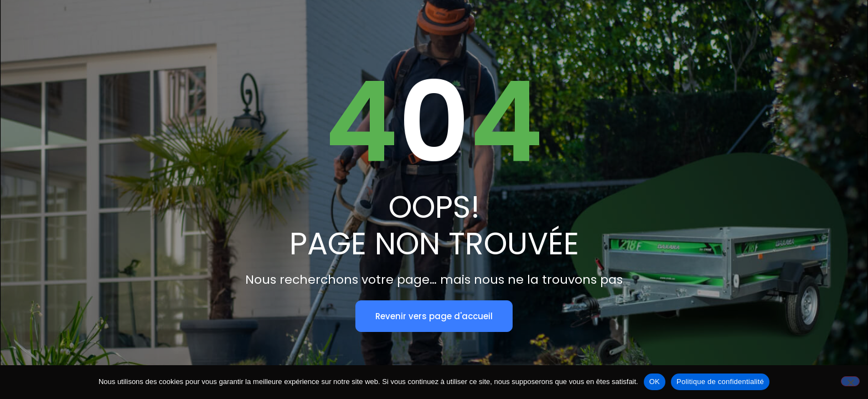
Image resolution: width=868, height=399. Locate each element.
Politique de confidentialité (720, 382)
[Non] (850, 381)
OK (655, 382)
